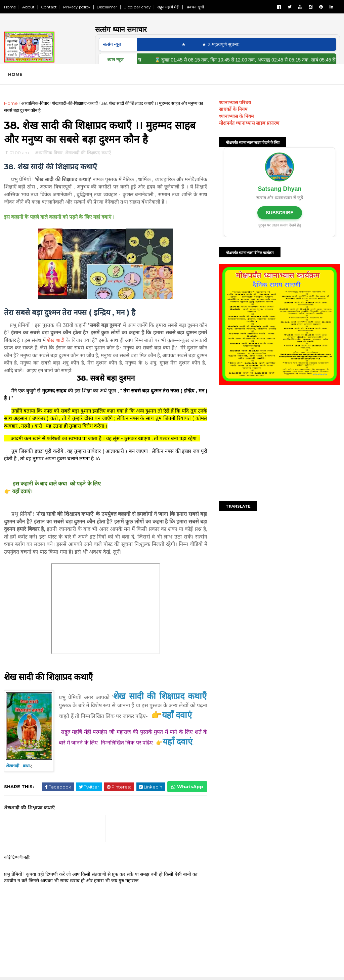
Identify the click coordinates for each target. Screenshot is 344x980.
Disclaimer (107, 7)
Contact (49, 7)
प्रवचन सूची (195, 7)
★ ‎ (190, 45)
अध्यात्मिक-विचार (35, 103)
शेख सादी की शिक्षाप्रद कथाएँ (49, 678)
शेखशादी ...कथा (18, 767)
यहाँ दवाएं (178, 754)
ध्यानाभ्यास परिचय (235, 102)
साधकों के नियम (233, 109)
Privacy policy (77, 7)
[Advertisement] (279, 444)
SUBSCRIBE (279, 213)
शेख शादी (67, 341)
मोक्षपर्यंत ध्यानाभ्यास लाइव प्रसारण (249, 123)
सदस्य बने (68, 545)
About (28, 7)
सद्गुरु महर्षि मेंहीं (168, 7)
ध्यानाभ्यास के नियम (236, 116)
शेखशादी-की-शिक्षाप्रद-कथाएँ (75, 103)
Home (10, 7)
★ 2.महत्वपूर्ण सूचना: (225, 45)
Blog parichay (137, 7)
